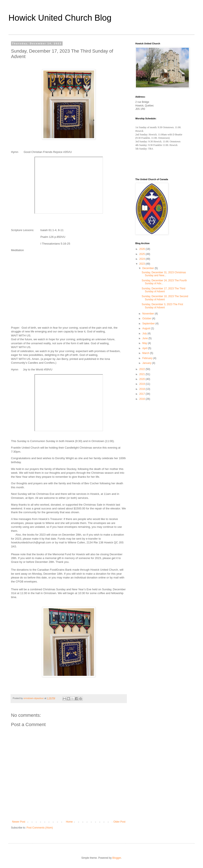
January (147, 363)
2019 (143, 384)
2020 (143, 379)
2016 (143, 399)
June (145, 338)
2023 (143, 264)
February (148, 358)
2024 (143, 259)
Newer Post (19, 822)
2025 (143, 254)
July (145, 333)
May (145, 343)
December (149, 268)
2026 (143, 249)
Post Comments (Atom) (40, 828)
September (149, 324)
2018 (143, 389)
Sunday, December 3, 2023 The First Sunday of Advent (162, 306)
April (145, 348)
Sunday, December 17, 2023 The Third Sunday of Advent (163, 290)
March (146, 353)
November (149, 314)
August (147, 328)
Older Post (119, 822)
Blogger (117, 858)
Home (69, 822)
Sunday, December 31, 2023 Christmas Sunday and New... (164, 274)
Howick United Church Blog (60, 18)
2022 (143, 369)
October (147, 318)
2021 (143, 374)
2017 (143, 394)
